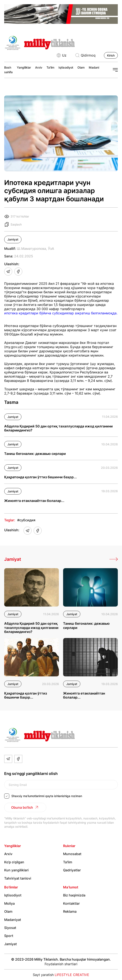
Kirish (111, 55)
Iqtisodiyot (66, 67)
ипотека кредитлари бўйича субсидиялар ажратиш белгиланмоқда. (61, 313)
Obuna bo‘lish (25, 807)
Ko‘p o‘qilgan (14, 862)
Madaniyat (96, 67)
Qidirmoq (85, 55)
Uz (61, 55)
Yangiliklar (24, 67)
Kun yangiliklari (16, 870)
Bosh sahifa (8, 70)
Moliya (9, 903)
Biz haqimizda (74, 895)
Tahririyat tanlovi (18, 878)
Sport (9, 936)
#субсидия (26, 520)
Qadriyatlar (72, 870)
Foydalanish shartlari (61, 964)
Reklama (70, 911)
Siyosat (10, 928)
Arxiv (39, 67)
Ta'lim (50, 67)
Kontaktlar (71, 903)
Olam (81, 67)
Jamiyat (13, 239)
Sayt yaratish (61, 975)
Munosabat (72, 854)
